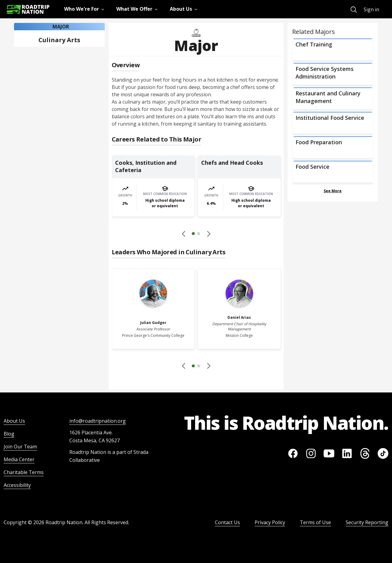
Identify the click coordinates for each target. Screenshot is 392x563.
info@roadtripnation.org (98, 421)
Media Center (19, 459)
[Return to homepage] (28, 9)
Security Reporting (367, 522)
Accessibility (17, 485)
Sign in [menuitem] (371, 9)
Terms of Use (315, 522)
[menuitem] (354, 10)
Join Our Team (20, 447)
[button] (196, 234)
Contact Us (227, 522)
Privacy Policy (270, 522)
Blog (9, 434)
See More (333, 191)
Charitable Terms (24, 472)
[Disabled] (184, 234)
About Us (14, 421)
